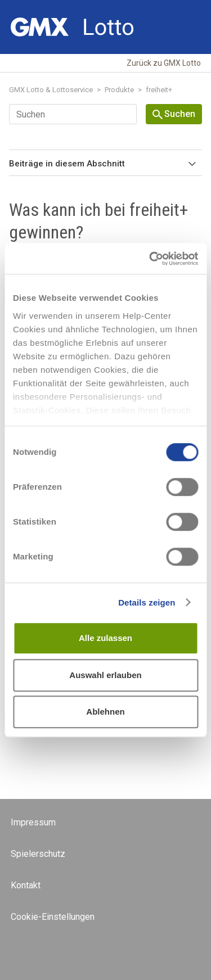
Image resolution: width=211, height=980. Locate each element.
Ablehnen (105, 712)
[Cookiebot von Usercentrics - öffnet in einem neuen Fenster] (150, 259)
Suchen (174, 114)
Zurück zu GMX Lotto (164, 63)
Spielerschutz (38, 854)
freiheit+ (159, 90)
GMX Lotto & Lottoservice (51, 90)
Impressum (33, 822)
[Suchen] (73, 114)
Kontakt (26, 885)
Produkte (119, 90)
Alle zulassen (105, 638)
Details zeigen (147, 602)
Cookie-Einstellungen (53, 917)
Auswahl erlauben (105, 675)
